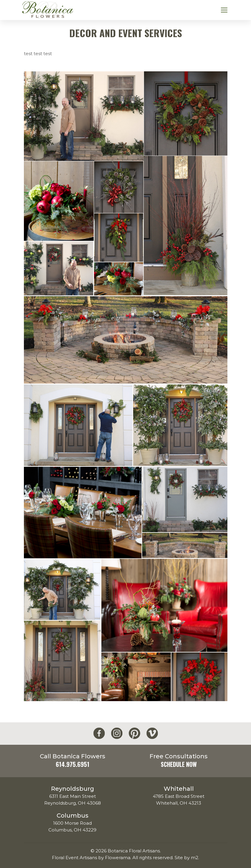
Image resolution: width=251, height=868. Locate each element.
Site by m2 (186, 858)
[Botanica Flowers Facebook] (99, 733)
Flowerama (118, 858)
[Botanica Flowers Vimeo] (152, 733)
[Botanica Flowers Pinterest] (134, 733)
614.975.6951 (73, 764)
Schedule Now (179, 764)
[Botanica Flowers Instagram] (117, 733)
